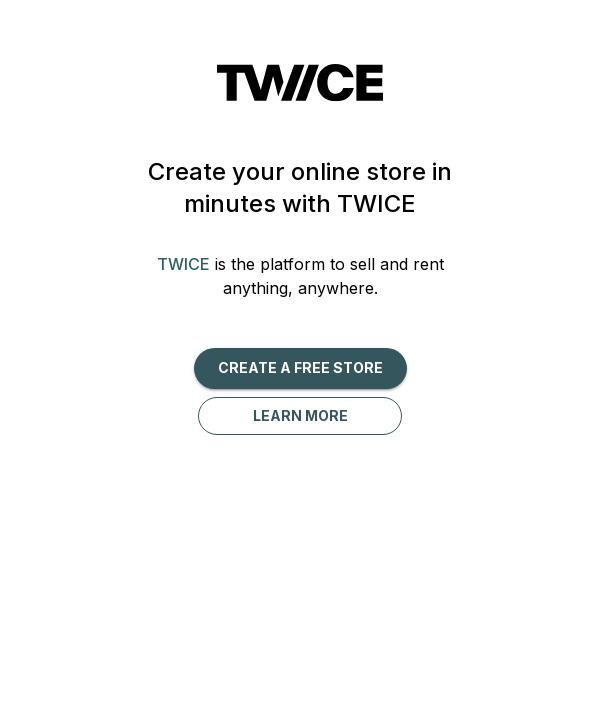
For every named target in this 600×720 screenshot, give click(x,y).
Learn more (300, 415)
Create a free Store (300, 367)
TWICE (183, 264)
